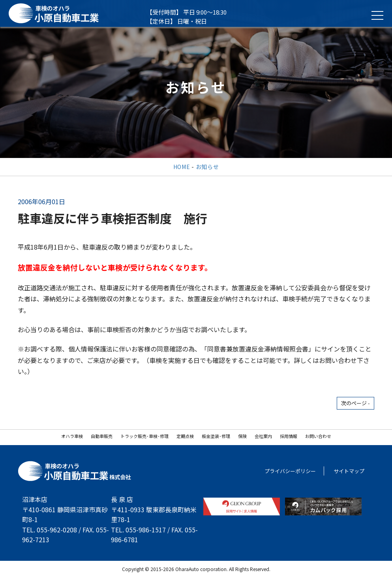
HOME (182, 167)
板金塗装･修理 (216, 436)
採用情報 (289, 436)
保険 (242, 436)
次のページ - (355, 403)
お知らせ (207, 167)
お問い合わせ (318, 436)
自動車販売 (102, 436)
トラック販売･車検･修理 (144, 436)
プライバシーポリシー (290, 471)
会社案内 (263, 436)
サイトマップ (349, 471)
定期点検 (185, 436)
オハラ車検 (72, 436)
